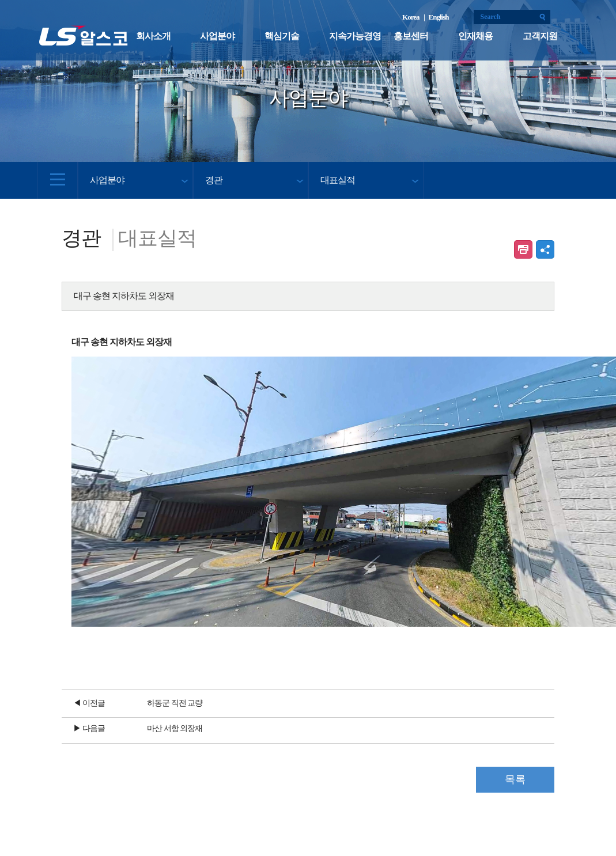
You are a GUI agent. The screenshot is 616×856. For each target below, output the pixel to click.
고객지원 (540, 36)
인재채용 (475, 36)
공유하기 (545, 249)
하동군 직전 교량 (175, 703)
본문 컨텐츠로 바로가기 (0, 0)
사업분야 (217, 36)
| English (436, 17)
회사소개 (153, 36)
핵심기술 (282, 36)
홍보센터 (411, 36)
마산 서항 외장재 (175, 728)
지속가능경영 (355, 36)
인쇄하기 (523, 249)
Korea (412, 17)
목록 (515, 779)
